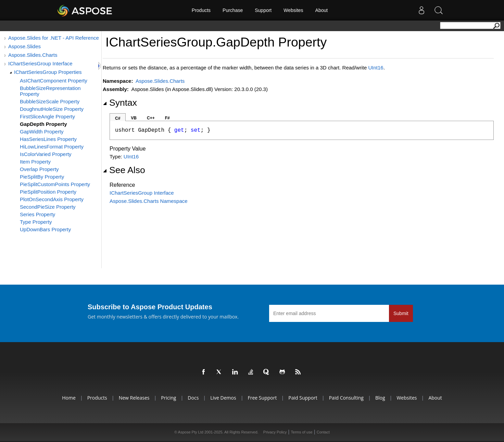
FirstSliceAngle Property (47, 116)
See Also (124, 170)
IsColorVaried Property (46, 154)
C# (118, 118)
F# (167, 118)
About (322, 10)
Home (69, 398)
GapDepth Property (43, 124)
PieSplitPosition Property (48, 192)
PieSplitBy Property (42, 177)
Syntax (120, 103)
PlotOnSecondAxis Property (52, 199)
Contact (323, 432)
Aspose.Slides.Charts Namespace (149, 201)
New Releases (134, 398)
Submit (401, 313)
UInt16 (376, 68)
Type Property (36, 222)
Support (263, 10)
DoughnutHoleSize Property (52, 109)
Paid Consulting (346, 398)
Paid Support (303, 398)
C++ (151, 118)
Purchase (233, 10)
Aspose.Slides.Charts (33, 55)
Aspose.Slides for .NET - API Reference (54, 38)
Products (201, 10)
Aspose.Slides (24, 46)
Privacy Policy (275, 432)
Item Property (35, 162)
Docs (193, 398)
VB (134, 118)
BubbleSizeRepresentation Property (50, 91)
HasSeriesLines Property (48, 139)
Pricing (168, 398)
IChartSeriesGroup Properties (48, 72)
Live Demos (223, 398)
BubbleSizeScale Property (50, 101)
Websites (293, 10)
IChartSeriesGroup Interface (40, 63)
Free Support (262, 398)
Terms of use (302, 432)
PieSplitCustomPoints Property (55, 184)
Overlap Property (39, 169)
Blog (380, 398)
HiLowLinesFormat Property (52, 147)
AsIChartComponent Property (54, 81)
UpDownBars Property (45, 229)
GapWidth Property (42, 132)
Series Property (37, 214)
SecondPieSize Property (48, 207)
